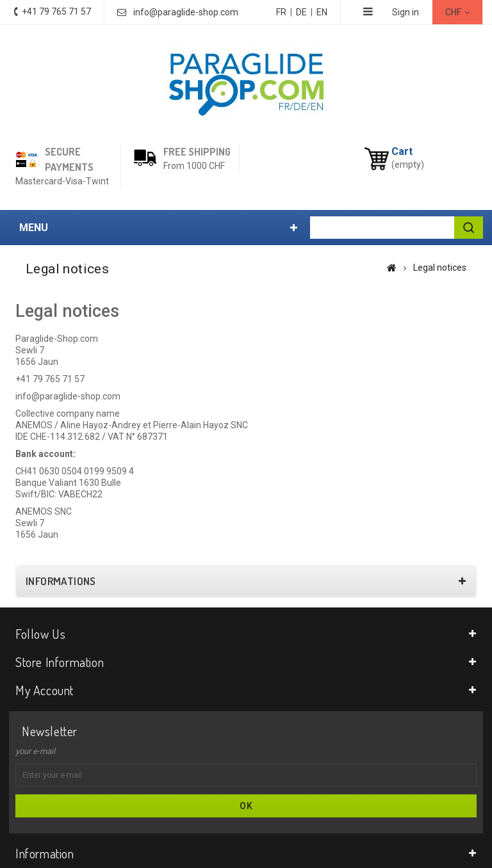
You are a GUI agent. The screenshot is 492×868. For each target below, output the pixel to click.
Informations (61, 581)
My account (45, 690)
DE (301, 12)
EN (322, 12)
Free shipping (197, 152)
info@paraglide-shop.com (186, 12)
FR (281, 12)
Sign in (406, 12)
